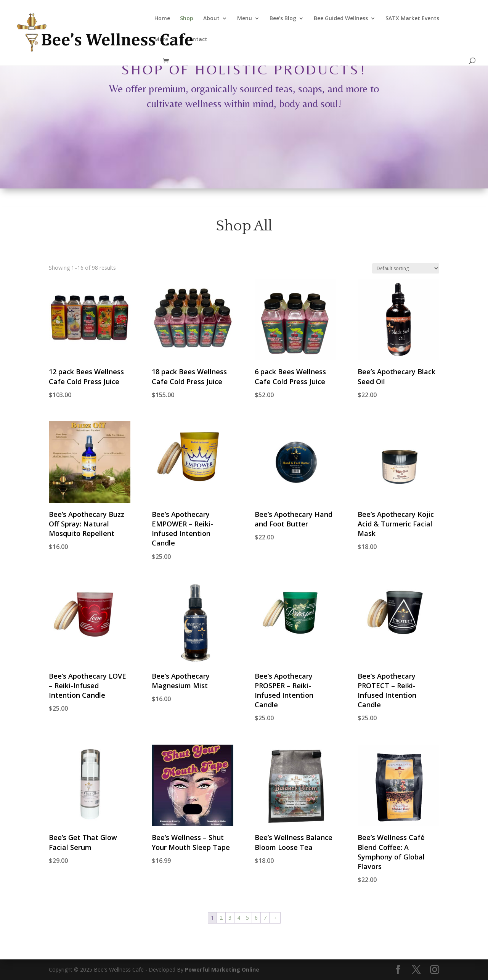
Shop (187, 19)
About (211, 19)
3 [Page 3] (230, 918)
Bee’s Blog (283, 19)
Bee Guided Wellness (341, 19)
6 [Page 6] (256, 918)
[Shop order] (406, 268)
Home (162, 19)
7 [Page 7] (265, 918)
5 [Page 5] (247, 918)
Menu (245, 19)
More (161, 40)
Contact (197, 40)
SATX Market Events (412, 19)
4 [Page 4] (239, 918)
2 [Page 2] (221, 918)
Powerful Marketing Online (222, 970)
